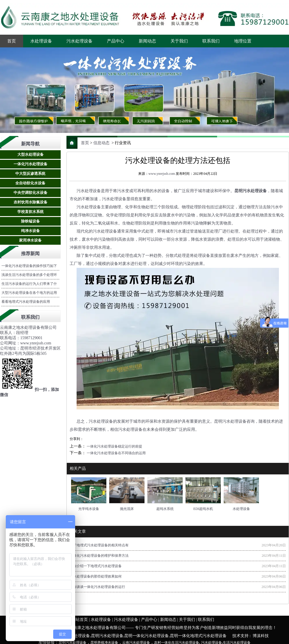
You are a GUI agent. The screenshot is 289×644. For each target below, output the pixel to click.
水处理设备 (41, 41)
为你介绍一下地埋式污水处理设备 (96, 566)
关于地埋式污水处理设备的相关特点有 (99, 545)
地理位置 (243, 41)
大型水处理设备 (30, 154)
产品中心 (116, 41)
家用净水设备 (30, 240)
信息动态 (101, 143)
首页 (12, 41)
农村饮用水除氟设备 (30, 202)
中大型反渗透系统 (30, 173)
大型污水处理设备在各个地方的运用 (29, 293)
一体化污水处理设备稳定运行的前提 (114, 446)
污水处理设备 (79, 41)
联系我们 (211, 41)
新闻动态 (147, 41)
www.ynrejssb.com (162, 174)
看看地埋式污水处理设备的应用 (26, 302)
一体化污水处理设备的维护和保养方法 (99, 556)
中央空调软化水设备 (30, 193)
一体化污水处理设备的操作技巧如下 (29, 266)
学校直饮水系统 (30, 212)
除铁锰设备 (30, 221)
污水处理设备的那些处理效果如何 (96, 576)
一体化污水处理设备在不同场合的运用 (116, 453)
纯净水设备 (30, 231)
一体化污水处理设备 (30, 164)
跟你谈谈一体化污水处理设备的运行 (97, 587)
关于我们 (179, 41)
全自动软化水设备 (30, 183)
